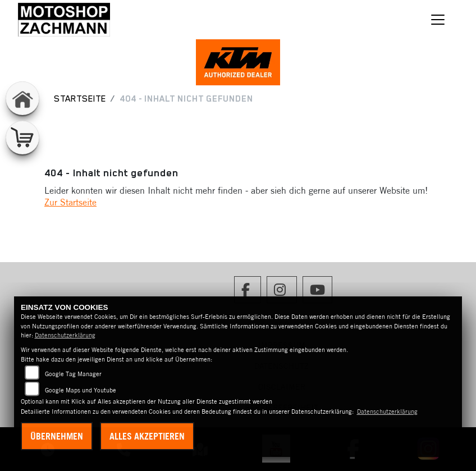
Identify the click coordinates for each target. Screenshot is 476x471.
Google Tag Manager (73, 374)
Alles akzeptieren (147, 436)
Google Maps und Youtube (81, 390)
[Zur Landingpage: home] (22, 98)
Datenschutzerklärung (65, 335)
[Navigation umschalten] (438, 20)
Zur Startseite (70, 202)
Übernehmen (57, 436)
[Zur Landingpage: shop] (22, 138)
